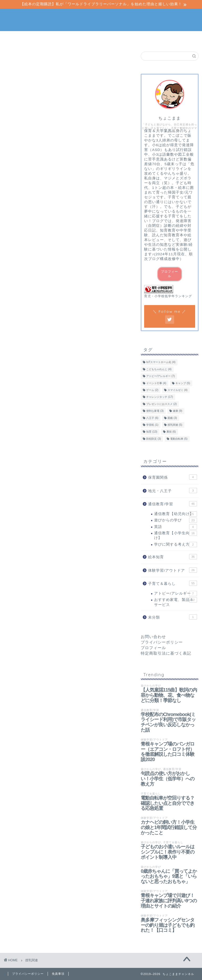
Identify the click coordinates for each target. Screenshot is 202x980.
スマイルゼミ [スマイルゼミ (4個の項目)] (178, 390)
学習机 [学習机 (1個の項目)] (152, 425)
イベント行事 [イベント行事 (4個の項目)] (156, 383)
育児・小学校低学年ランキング (168, 296)
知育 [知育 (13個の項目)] (152, 432)
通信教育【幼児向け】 (175, 514)
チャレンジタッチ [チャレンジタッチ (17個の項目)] (160, 397)
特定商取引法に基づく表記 (166, 653)
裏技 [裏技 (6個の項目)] (171, 432)
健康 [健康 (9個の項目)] (178, 411)
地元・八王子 (172, 491)
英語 (175, 527)
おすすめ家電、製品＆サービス (175, 602)
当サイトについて (181, 40)
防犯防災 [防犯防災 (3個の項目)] (154, 439)
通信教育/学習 (85, 38)
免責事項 (58, 974)
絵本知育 (53, 38)
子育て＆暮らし (149, 38)
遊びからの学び (175, 520)
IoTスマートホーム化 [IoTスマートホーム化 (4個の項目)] (161, 362)
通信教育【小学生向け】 (175, 535)
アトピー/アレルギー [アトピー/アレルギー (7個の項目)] (160, 376)
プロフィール (170, 274)
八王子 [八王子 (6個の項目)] (152, 418)
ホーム (21, 38)
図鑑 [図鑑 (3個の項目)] (172, 418)
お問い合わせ (153, 637)
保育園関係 (172, 477)
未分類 (172, 617)
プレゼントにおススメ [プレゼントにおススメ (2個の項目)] (161, 404)
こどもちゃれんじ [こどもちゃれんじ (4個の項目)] (159, 369)
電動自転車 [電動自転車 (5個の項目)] (179, 439)
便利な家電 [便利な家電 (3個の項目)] (155, 411)
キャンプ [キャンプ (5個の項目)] (183, 383)
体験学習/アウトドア (117, 40)
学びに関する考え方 (175, 545)
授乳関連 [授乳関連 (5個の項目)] (175, 425)
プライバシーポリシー (162, 642)
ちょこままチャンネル (101, 19)
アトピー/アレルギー (175, 594)
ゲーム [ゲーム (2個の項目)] (152, 390)
